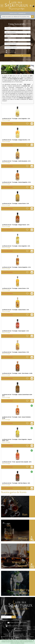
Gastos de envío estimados (18, 635)
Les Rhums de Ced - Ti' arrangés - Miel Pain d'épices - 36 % (16, 483)
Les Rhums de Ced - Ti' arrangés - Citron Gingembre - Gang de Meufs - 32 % (17, 440)
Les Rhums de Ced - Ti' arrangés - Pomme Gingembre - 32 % (16, 182)
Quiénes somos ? (14, 13)
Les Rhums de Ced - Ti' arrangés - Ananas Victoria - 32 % (15, 203)
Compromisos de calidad (18, 634)
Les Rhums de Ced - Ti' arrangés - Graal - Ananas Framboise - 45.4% (17, 418)
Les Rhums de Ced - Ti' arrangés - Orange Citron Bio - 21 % (16, 140)
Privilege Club (8, 635)
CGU (30, 634)
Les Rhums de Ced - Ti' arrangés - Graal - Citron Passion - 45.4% (17, 373)
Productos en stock (11, 52)
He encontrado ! (18, 56)
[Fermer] (33, 641)
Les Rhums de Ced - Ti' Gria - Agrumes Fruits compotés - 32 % (17, 462)
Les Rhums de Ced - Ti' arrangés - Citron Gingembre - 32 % (16, 119)
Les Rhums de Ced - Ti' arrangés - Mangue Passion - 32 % (16, 225)
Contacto (28, 635)
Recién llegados (11, 51)
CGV (27, 634)
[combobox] (17, 28)
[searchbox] (17, 28)
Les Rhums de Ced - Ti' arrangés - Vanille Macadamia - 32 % (16, 161)
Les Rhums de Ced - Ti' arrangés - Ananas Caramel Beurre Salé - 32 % (17, 395)
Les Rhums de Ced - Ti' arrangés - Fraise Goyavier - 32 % (15, 331)
